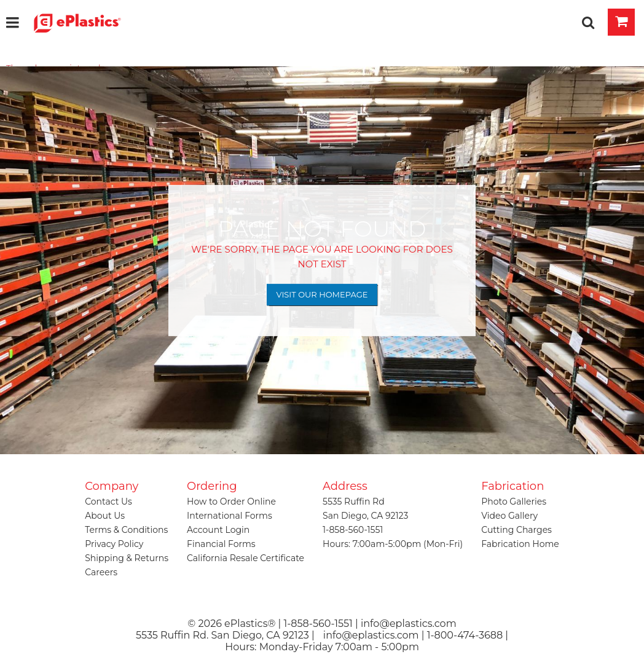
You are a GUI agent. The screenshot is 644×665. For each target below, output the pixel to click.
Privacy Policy (114, 544)
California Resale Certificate (245, 558)
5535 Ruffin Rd (354, 502)
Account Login (218, 530)
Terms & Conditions (126, 530)
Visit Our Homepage (322, 294)
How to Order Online (231, 502)
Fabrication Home (520, 544)
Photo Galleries (514, 502)
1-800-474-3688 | (468, 635)
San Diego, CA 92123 (365, 516)
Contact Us (108, 502)
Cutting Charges (516, 530)
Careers (101, 572)
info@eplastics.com (371, 635)
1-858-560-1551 (353, 530)
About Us (105, 516)
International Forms (230, 516)
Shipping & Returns (127, 558)
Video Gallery (509, 516)
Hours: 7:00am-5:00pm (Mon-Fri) (393, 544)
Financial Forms (221, 544)
